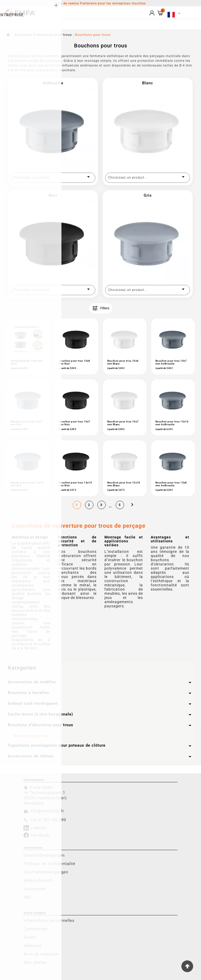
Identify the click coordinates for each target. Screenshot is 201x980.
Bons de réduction (41, 954)
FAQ (27, 897)
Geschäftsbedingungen (46, 872)
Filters (101, 308)
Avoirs (30, 937)
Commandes (36, 929)
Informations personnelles (49, 921)
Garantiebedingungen (44, 855)
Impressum (35, 889)
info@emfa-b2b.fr (47, 811)
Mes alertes (35, 962)
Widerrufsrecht (38, 880)
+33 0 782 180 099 (48, 820)
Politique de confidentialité (49, 864)
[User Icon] (152, 13)
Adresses (33, 946)
